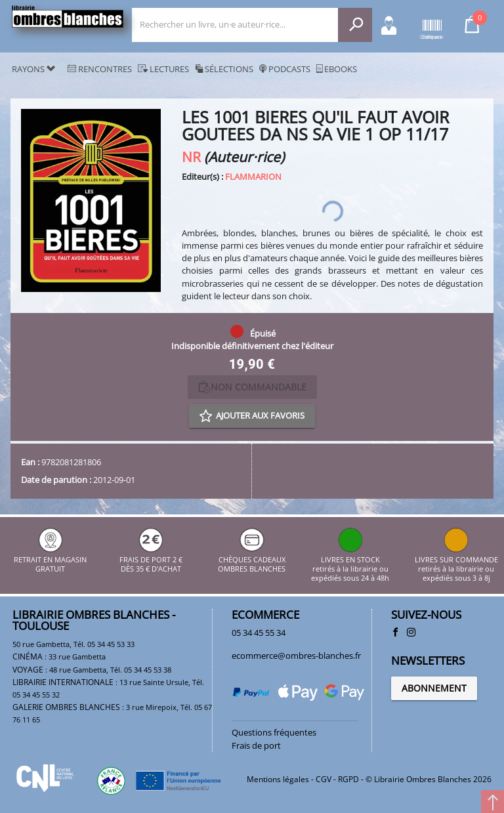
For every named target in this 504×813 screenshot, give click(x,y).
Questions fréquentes (274, 732)
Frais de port (256, 745)
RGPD (348, 779)
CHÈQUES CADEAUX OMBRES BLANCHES (252, 559)
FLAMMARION (253, 177)
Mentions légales (278, 779)
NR (191, 156)
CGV (324, 779)
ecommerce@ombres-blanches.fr (296, 656)
